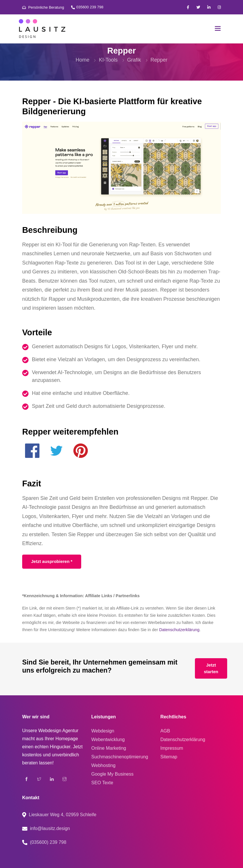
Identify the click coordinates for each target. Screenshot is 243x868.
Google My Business (112, 774)
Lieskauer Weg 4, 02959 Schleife (63, 815)
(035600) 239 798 (48, 842)
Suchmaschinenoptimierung (120, 757)
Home (82, 60)
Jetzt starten (211, 668)
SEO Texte (102, 783)
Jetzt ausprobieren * (52, 561)
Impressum (172, 748)
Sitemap (169, 757)
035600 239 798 (87, 7)
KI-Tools (108, 60)
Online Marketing (109, 748)
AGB (165, 731)
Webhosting (103, 765)
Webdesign (103, 731)
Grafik (134, 60)
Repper (159, 60)
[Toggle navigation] (218, 29)
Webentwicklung (108, 739)
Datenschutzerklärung (179, 630)
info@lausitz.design (50, 828)
